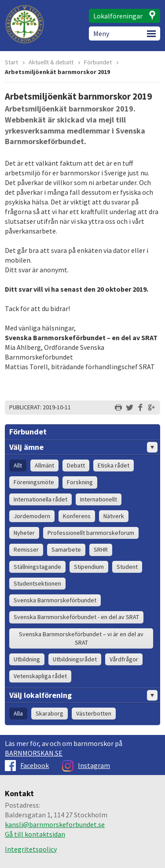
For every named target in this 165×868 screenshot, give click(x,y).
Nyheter (24, 533)
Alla (18, 713)
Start (11, 62)
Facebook (27, 765)
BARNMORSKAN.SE (34, 753)
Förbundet (98, 62)
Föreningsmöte (34, 482)
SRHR (101, 549)
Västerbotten (94, 713)
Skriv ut (118, 408)
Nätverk (114, 516)
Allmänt (44, 465)
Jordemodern (32, 516)
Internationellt (99, 499)
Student (127, 567)
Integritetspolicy (31, 849)
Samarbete (66, 549)
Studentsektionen (37, 583)
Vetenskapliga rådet (40, 676)
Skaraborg (49, 713)
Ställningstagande (37, 567)
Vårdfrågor (124, 659)
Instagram (86, 765)
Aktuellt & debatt (51, 62)
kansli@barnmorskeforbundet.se (55, 824)
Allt (18, 465)
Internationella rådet (40, 499)
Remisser (26, 549)
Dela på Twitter (129, 408)
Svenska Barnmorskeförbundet (55, 600)
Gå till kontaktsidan (35, 834)
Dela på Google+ (151, 408)
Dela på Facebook (140, 408)
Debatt (76, 465)
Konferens (77, 516)
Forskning (80, 482)
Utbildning (27, 659)
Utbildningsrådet (75, 659)
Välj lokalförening (83, 695)
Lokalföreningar (118, 16)
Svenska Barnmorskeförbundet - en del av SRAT (76, 617)
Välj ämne (83, 447)
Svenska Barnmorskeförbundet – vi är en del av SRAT (81, 638)
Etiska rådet (114, 465)
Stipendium (89, 567)
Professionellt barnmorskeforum (91, 533)
